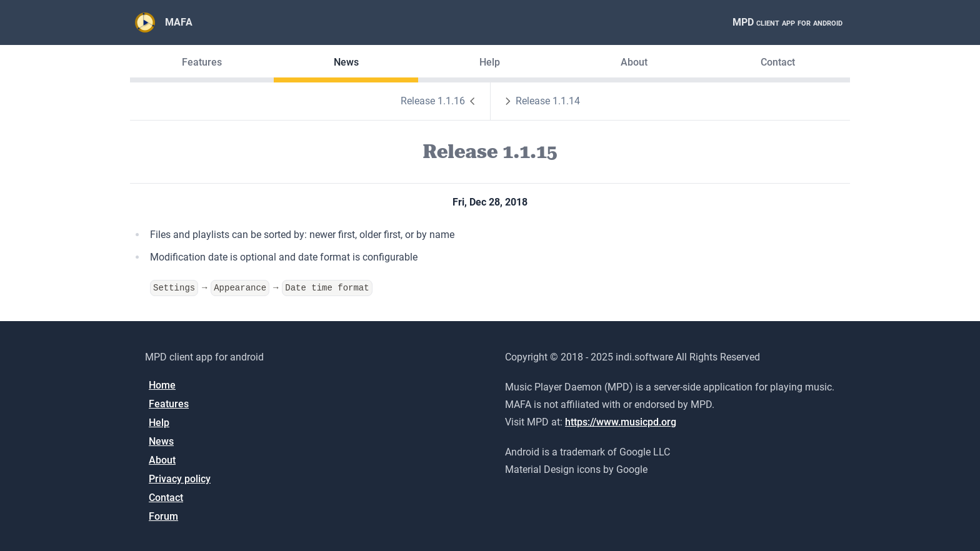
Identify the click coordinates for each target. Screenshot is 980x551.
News (346, 62)
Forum (163, 516)
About (634, 62)
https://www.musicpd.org (621, 422)
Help (490, 62)
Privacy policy (180, 479)
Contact (778, 62)
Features (202, 62)
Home (162, 385)
